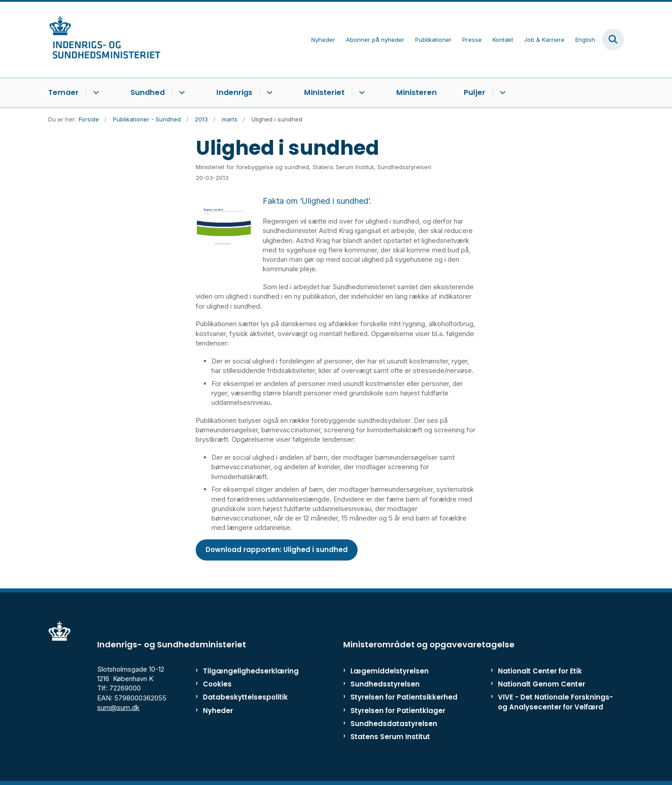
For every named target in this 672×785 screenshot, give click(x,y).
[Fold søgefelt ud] (613, 40)
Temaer (63, 92)
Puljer (475, 92)
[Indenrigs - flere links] (268, 93)
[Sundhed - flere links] (181, 93)
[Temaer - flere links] (95, 93)
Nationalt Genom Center (542, 684)
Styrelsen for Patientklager (398, 711)
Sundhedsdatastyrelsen (394, 724)
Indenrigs (234, 92)
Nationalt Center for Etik (540, 671)
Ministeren (417, 92)
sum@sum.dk (118, 707)
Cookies (217, 684)
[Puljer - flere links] (501, 93)
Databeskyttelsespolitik (241, 697)
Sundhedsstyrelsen (385, 684)
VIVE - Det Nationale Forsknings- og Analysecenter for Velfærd (556, 702)
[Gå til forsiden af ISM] (104, 39)
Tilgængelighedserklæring (241, 671)
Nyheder (218, 711)
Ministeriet (324, 92)
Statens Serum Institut (390, 737)
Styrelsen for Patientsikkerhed (404, 697)
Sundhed (148, 92)
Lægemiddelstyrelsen (390, 671)
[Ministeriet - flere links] (361, 93)
